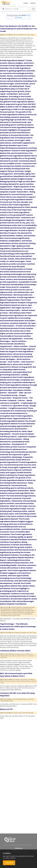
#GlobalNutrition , (28, 614)
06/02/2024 (5, 654)
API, (12, 699)
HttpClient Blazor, (26, 681)
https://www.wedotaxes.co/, (19, 35)
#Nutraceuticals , (17, 614)
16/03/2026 (5, 607)
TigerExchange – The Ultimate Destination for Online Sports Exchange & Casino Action (18, 627)
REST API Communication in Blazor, (11, 681)
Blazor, (13, 680)
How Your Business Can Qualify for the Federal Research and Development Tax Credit (18, 29)
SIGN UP (33, 3)
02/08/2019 (5, 713)
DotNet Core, (26, 699)
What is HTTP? (6, 709)
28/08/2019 (5, 699)
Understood (9, 863)
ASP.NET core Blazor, (29, 680)
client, (16, 713)
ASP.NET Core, (19, 680)
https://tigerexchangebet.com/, (20, 633)
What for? (13, 858)
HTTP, (12, 713)
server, (19, 713)
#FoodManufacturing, (7, 616)
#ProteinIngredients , (17, 607)
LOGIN (26, 3)
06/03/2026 (5, 633)
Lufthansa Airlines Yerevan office (15, 651)
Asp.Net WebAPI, (17, 699)
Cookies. (7, 853)
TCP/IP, (24, 713)
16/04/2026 (5, 35)
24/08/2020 (5, 680)
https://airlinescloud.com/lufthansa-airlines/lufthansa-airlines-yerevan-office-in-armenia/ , (17, 655)
